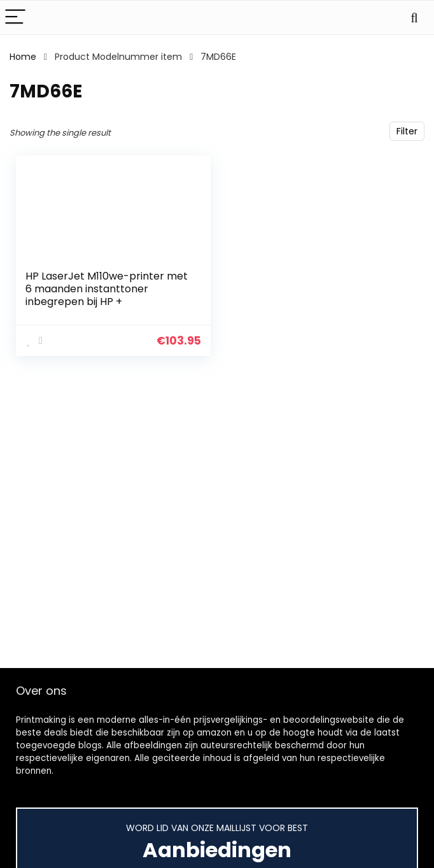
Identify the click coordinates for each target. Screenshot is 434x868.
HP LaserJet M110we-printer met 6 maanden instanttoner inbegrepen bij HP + (107, 289)
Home (23, 57)
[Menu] (15, 18)
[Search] (414, 18)
